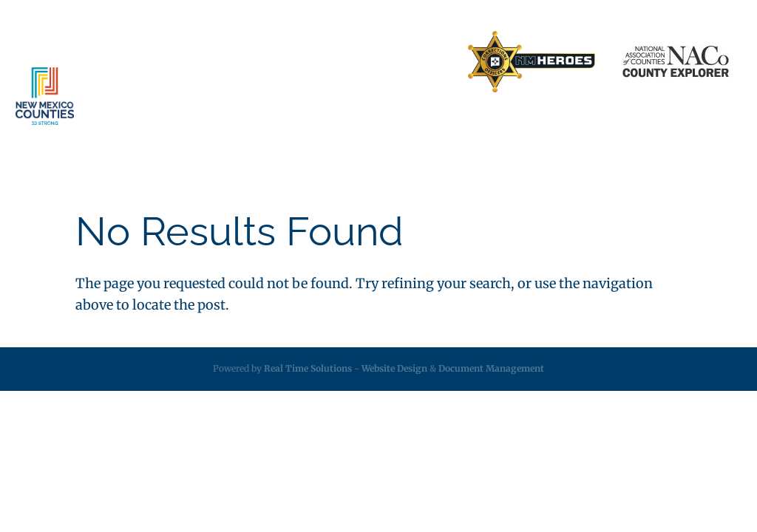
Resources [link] (466, 125)
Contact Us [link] (320, 62)
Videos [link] (672, 125)
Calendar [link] (614, 125)
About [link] (175, 125)
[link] (532, 62)
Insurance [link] (324, 125)
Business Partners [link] (230, 62)
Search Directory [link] (407, 62)
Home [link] (153, 62)
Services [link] (245, 125)
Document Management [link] (491, 368)
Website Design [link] (394, 368)
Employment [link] (542, 125)
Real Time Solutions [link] (308, 368)
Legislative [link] (394, 125)
